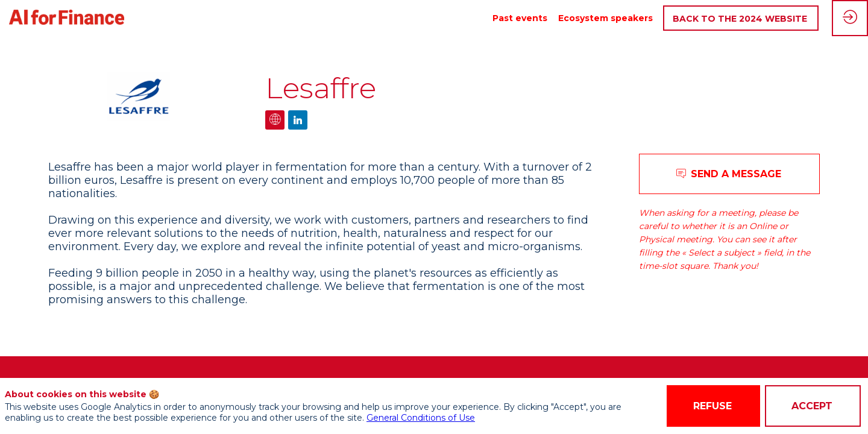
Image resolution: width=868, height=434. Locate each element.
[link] (520, 18)
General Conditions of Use (421, 418)
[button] (741, 18)
